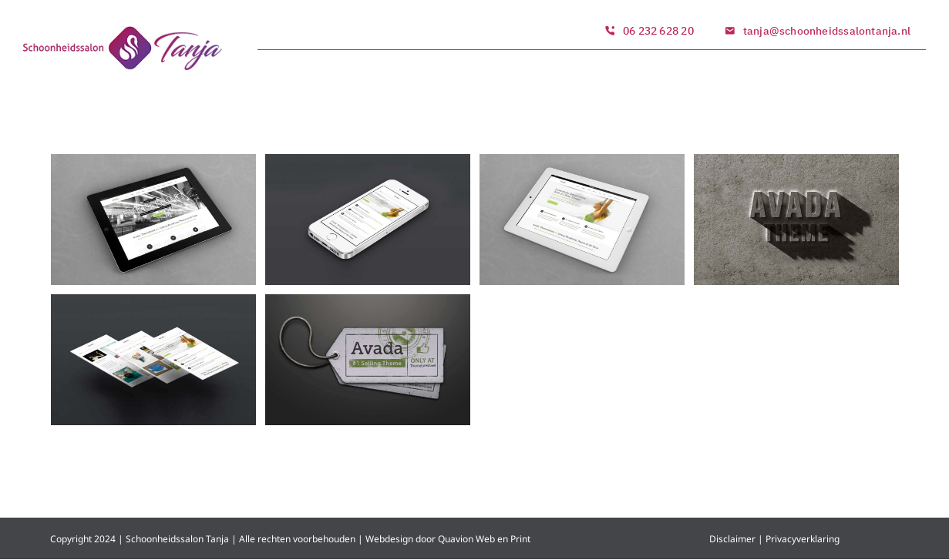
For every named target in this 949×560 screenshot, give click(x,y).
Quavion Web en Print (483, 539)
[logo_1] (123, 32)
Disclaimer (732, 539)
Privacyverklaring (803, 539)
